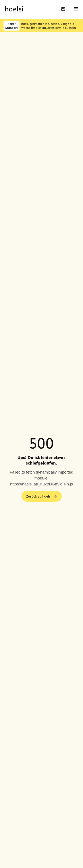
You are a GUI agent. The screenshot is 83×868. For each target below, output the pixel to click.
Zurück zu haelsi (42, 496)
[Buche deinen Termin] (63, 9)
